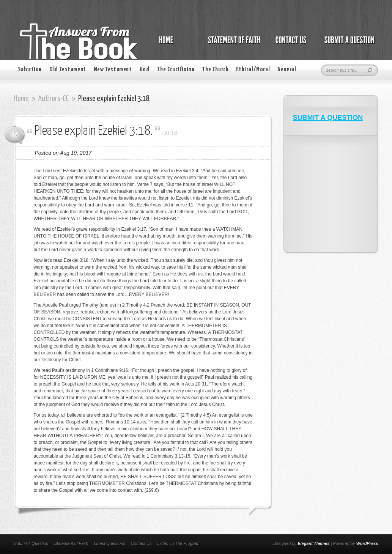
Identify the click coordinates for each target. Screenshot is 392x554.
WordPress (367, 543)
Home (21, 99)
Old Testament (68, 70)
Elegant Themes (313, 543)
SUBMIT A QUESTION (328, 118)
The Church (215, 70)
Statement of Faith (71, 543)
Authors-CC (54, 99)
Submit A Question (31, 543)
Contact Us (141, 543)
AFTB (171, 133)
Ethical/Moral (253, 70)
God (145, 70)
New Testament (113, 70)
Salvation (30, 70)
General (287, 70)
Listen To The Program (178, 543)
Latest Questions (109, 543)
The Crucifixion (176, 70)
